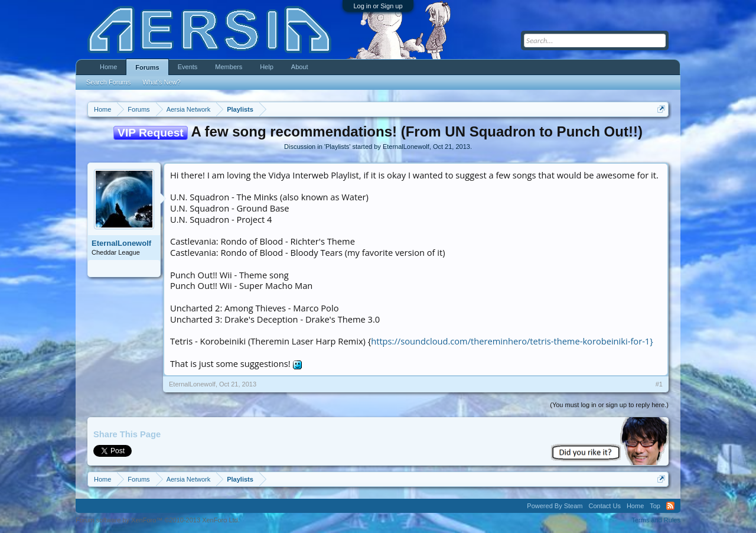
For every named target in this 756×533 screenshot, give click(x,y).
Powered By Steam (555, 506)
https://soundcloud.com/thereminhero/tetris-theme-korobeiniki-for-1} (512, 341)
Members (229, 67)
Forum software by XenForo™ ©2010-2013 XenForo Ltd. (158, 520)
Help (267, 67)
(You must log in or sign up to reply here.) (609, 405)
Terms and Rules (656, 520)
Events (188, 67)
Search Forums (108, 82)
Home (108, 67)
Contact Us (604, 506)
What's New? (161, 82)
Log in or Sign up (378, 6)
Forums (147, 67)
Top (655, 506)
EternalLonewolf (406, 147)
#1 (659, 384)
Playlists (337, 147)
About (300, 67)
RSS (670, 506)
